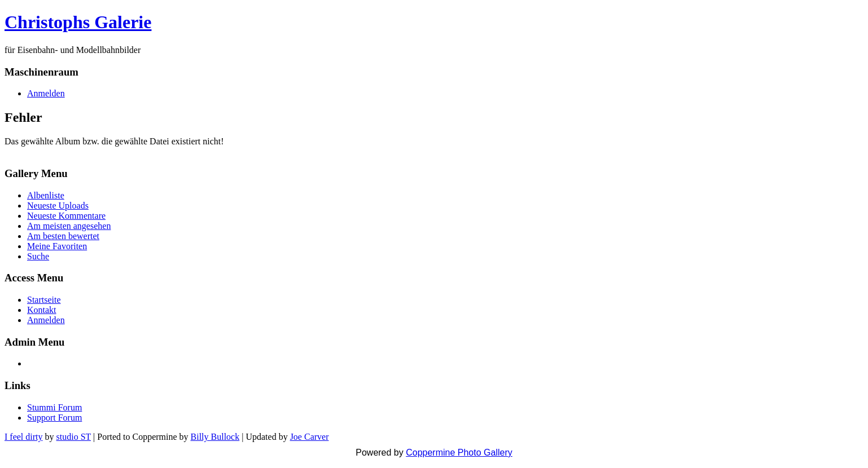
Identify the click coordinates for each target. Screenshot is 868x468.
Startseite (44, 300)
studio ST (74, 437)
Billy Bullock (215, 437)
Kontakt (42, 310)
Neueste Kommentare (66, 216)
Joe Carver (310, 437)
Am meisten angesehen (69, 226)
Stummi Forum (54, 407)
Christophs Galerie (78, 22)
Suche (38, 256)
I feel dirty (24, 437)
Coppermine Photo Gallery (459, 452)
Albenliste (46, 195)
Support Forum (54, 418)
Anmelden (46, 93)
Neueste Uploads (58, 206)
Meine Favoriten (57, 246)
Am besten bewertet (63, 236)
